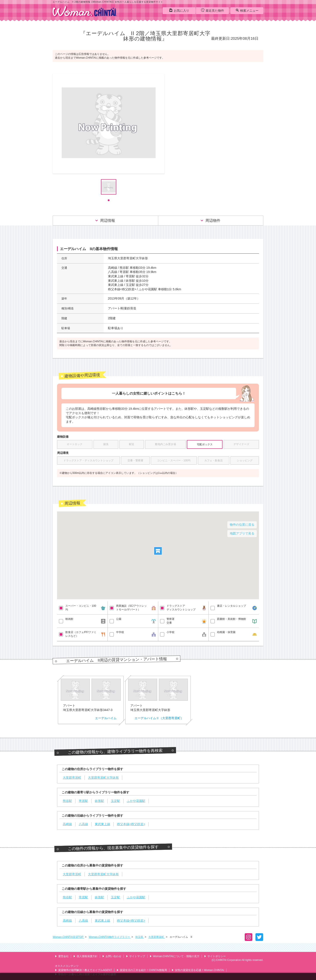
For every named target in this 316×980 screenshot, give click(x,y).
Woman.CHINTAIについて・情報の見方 (175, 956)
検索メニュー (247, 10)
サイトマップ (136, 956)
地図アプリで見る (242, 533)
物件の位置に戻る (242, 525)
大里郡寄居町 (157, 937)
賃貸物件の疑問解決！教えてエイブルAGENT (83, 970)
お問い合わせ (112, 956)
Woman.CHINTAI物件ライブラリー (110, 937)
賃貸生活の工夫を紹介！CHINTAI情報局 (142, 970)
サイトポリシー (215, 956)
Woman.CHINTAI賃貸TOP (68, 937)
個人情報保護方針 (85, 956)
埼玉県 (139, 937)
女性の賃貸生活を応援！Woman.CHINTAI (198, 970)
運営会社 (62, 956)
